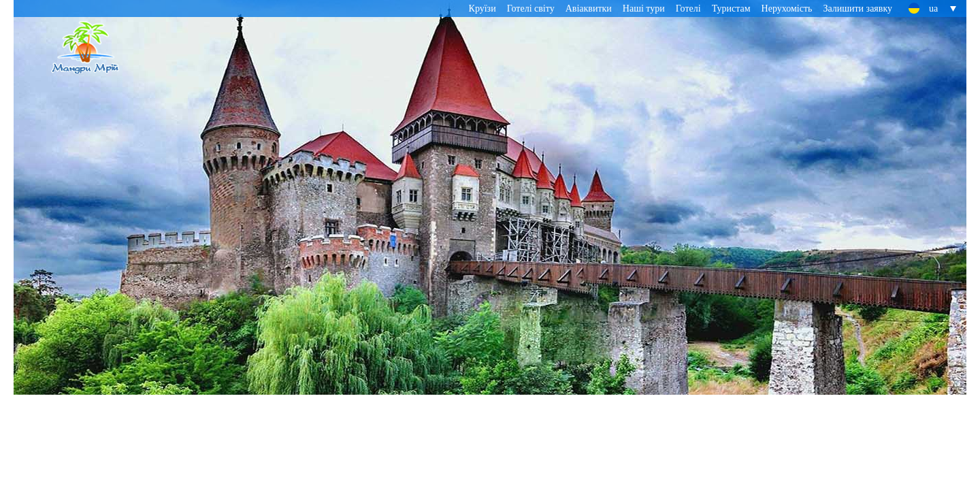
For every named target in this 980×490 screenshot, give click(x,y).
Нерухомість (787, 9)
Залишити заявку (857, 9)
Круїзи (483, 9)
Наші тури (644, 9)
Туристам (731, 9)
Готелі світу (531, 9)
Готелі (688, 9)
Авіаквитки (589, 9)
